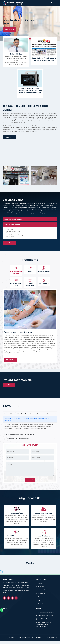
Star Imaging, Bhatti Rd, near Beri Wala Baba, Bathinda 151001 (44, 627)
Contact (39, 607)
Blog (39, 603)
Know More (10, 30)
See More (9, 387)
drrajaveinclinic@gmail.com (45, 615)
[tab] (16, 272)
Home (39, 586)
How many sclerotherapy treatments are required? (20, 436)
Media (39, 600)
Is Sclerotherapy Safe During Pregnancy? (17, 441)
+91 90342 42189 (42, 622)
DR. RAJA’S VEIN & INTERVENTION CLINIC (31, 641)
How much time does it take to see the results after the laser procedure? (26, 416)
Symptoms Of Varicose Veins (13, 220)
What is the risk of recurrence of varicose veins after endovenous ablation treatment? (27, 422)
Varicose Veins (41, 593)
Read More (9, 138)
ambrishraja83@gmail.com (45, 618)
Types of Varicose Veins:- (13, 226)
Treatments (41, 596)
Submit (30, 482)
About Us (40, 589)
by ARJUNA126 (52, 641)
